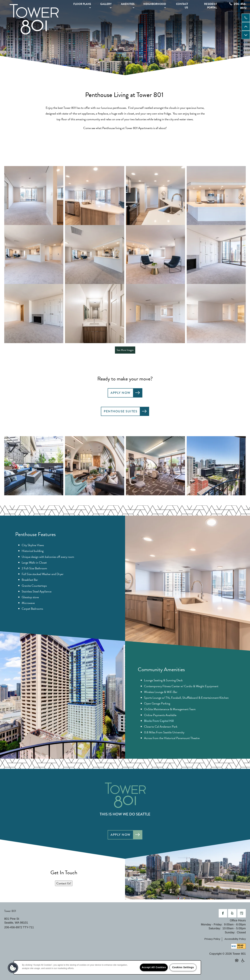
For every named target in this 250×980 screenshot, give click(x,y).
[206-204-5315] (246, 18)
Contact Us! (64, 883)
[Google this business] (242, 913)
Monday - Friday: (212, 925)
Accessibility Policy (235, 939)
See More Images (125, 350)
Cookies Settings (183, 967)
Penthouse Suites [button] (121, 411)
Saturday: (215, 928)
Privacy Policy (212, 939)
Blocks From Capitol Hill (159, 721)
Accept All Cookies (154, 967)
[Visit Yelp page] (232, 913)
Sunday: (230, 932)
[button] (13, 968)
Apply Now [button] (121, 393)
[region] (107, 967)
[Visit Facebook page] (223, 913)
